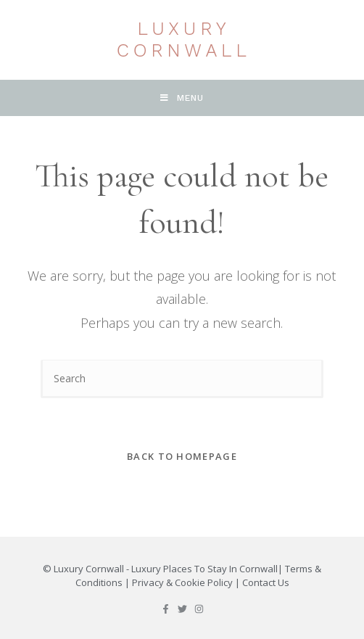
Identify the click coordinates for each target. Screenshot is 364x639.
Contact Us (266, 582)
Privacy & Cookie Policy (182, 582)
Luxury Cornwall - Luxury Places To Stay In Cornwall (166, 569)
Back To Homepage (182, 456)
